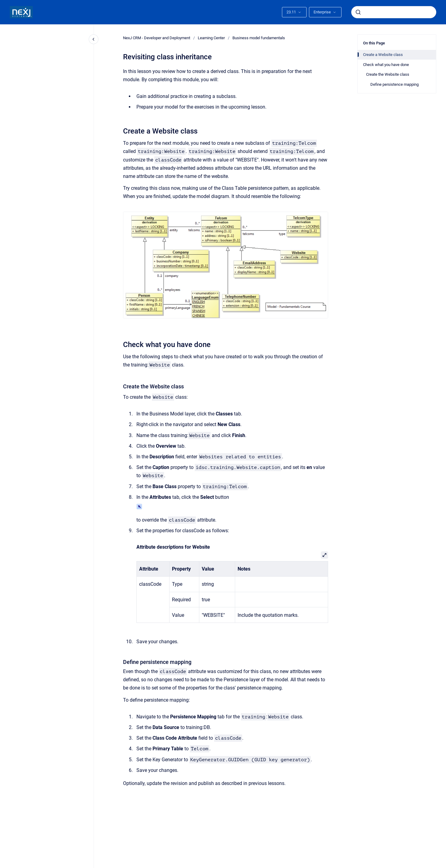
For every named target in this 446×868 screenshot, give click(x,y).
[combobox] (394, 12)
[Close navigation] (94, 39)
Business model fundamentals (259, 38)
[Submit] (358, 12)
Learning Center (211, 38)
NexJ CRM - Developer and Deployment (157, 38)
